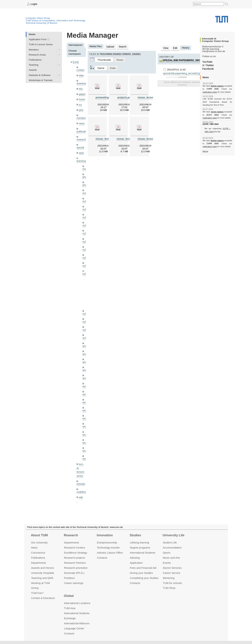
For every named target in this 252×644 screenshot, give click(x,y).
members (81, 117)
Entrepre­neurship (107, 542)
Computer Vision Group (38, 18)
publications (83, 130)
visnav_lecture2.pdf (107, 138)
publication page (210, 92)
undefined (82, 485)
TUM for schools (172, 583)
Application (136, 563)
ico (80, 104)
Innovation (105, 535)
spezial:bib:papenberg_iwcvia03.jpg (187, 60)
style (81, 151)
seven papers (217, 112)
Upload (110, 46)
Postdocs (69, 578)
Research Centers (75, 548)
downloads (82, 83)
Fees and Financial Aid (143, 568)
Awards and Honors (42, 568)
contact (80, 70)
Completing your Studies (144, 578)
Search (122, 46)
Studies (135, 535)
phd (84, 175)
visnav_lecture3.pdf (128, 138)
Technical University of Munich (42, 23)
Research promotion (76, 568)
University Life (174, 535)
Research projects (75, 558)
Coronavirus (38, 553)
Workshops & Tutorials (41, 80)
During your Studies (141, 573)
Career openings (74, 583)
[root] (76, 62)
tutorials (81, 477)
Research (71, 535)
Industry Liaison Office (110, 553)
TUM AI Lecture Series (41, 44)
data (81, 75)
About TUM (39, 535)
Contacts (102, 558)
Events (167, 563)
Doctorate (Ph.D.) (74, 573)
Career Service (171, 573)
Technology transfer (108, 548)
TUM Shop (169, 588)
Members (34, 49)
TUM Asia (70, 608)
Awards (33, 70)
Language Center (74, 628)
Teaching (34, 65)
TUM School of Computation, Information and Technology (56, 20)
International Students (143, 553)
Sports (167, 553)
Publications (35, 60)
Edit (175, 48)
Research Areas (37, 55)
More (205, 151)
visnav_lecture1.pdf (149, 97)
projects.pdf (124, 97)
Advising (135, 558)
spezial (80, 146)
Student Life (170, 542)
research (81, 138)
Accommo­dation (172, 548)
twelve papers (217, 86)
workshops (82, 498)
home (82, 99)
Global (69, 596)
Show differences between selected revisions (182, 83)
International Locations (77, 603)
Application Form (38, 39)
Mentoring (169, 578)
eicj (80, 88)
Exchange (70, 618)
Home (32, 34)
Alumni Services (172, 568)
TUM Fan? (37, 593)
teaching (81, 159)
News (34, 548)
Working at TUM (40, 583)
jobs (81, 109)
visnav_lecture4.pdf (149, 138)
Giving (35, 588)
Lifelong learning (139, 542)
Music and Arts (171, 558)
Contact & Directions (43, 598)
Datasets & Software (40, 75)
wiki (81, 490)
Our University (39, 542)
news (82, 122)
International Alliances (77, 623)
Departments (38, 563)
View (166, 48)
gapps (82, 93)
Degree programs (140, 548)
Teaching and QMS (42, 578)
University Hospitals (42, 573)
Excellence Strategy (76, 553)
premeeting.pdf (104, 97)
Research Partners (75, 563)
